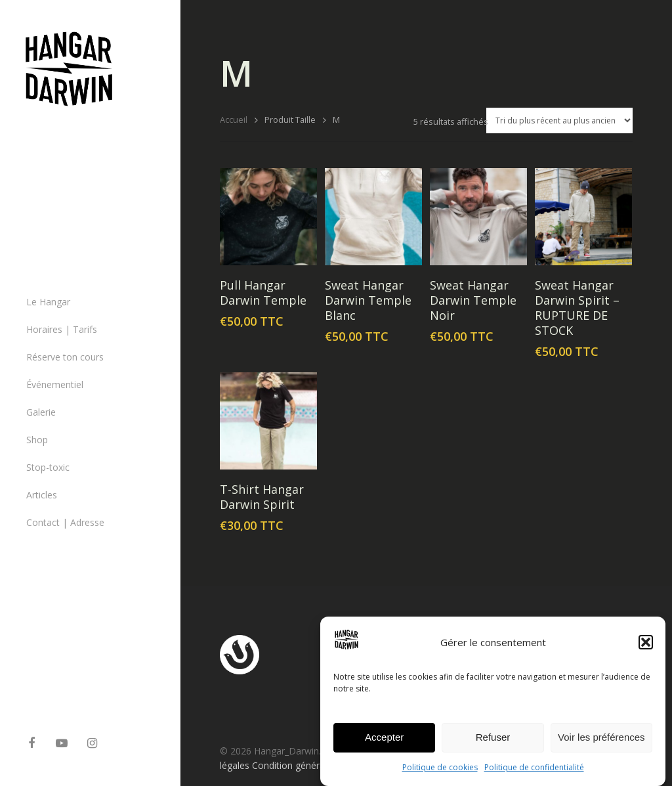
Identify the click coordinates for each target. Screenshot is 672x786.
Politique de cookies (440, 774)
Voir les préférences (601, 744)
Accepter (384, 744)
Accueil (234, 120)
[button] (646, 649)
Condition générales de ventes (315, 765)
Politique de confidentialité (534, 774)
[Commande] (559, 120)
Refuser (493, 744)
